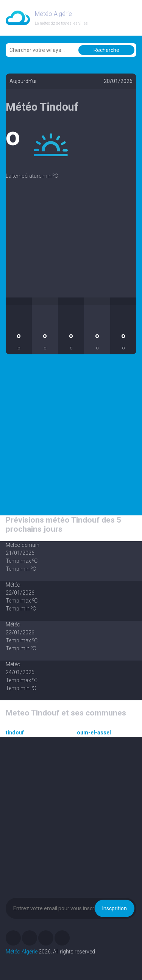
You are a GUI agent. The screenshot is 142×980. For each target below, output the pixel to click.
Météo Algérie (22, 952)
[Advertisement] (71, 244)
